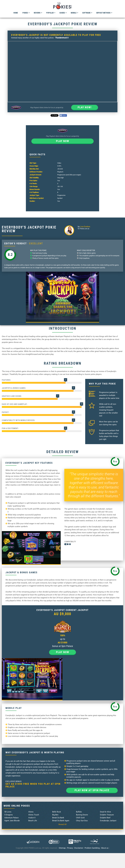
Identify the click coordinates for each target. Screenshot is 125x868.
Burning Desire (82, 815)
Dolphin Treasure (107, 815)
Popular (51, 13)
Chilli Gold (80, 818)
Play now (63, 141)
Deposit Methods (104, 13)
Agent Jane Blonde (12, 821)
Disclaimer (79, 848)
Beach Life (33, 821)
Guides (63, 13)
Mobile (75, 13)
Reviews (38, 13)
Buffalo (79, 812)
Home (16, 13)
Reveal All (62, 824)
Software (87, 13)
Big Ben (55, 815)
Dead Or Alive (105, 812)
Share (63, 115)
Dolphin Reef (105, 818)
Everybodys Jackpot (108, 821)
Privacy (70, 848)
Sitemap (62, 848)
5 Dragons (9, 815)
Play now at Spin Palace (92, 790)
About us (105, 848)
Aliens (31, 812)
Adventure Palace (11, 818)
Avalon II (32, 818)
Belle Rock (57, 812)
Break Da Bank (58, 818)
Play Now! (85, 107)
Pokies (26, 13)
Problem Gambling (92, 848)
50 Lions (8, 812)
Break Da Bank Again (61, 821)
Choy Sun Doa (82, 821)
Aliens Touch (34, 815)
